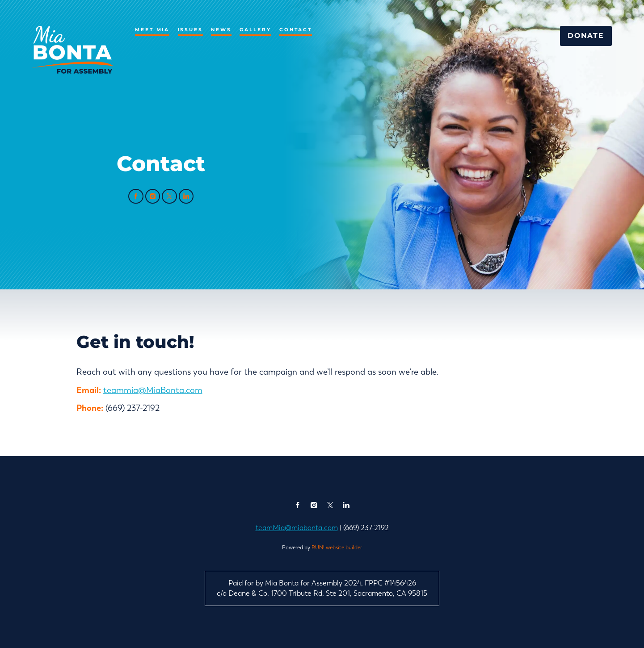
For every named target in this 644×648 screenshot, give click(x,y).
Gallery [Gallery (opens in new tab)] (255, 29)
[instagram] (153, 196)
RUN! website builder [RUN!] (337, 548)
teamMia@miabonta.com (297, 528)
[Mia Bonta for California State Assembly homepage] (73, 51)
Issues (190, 29)
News (221, 29)
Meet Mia (152, 29)
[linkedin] (186, 196)
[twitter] (169, 196)
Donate (586, 36)
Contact (296, 29)
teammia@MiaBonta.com (153, 390)
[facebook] (136, 196)
